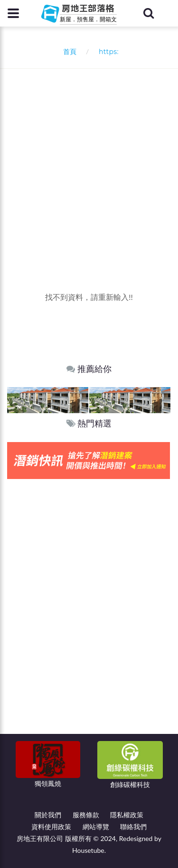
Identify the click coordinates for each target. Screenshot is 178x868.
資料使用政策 (51, 827)
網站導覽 (96, 827)
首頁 (68, 51)
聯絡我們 (133, 827)
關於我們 (48, 815)
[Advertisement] (89, 162)
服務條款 (86, 815)
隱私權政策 (127, 815)
